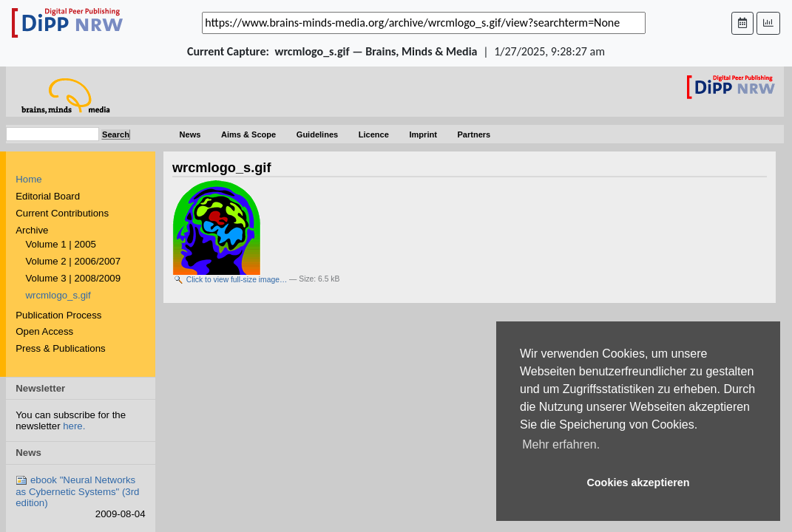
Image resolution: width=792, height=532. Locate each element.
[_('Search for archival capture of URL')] (424, 23)
